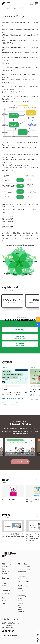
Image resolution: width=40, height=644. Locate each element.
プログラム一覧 (6, 593)
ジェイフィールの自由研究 (24, 569)
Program (6, 590)
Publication (23, 586)
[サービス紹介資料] (38, 320)
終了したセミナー (6, 603)
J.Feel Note (23, 564)
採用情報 (20, 609)
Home (3, 8)
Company (22, 596)
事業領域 (4, 569)
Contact (20, 344)
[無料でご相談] (38, 324)
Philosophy (7, 564)
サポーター (20, 601)
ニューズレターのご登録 (24, 581)
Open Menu (36, 3)
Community (7, 578)
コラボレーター (6, 585)
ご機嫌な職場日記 (22, 571)
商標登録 (20, 605)
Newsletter (20, 330)
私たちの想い (5, 567)
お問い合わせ (32, 4)
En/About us (21, 611)
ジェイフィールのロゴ (23, 603)
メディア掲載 (21, 591)
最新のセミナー (6, 601)
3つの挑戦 (4, 573)
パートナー (5, 583)
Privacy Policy (11, 637)
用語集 (8, 8)
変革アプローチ (6, 571)
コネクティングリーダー (18, 8)
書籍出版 (20, 589)
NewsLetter (23, 576)
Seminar (20, 337)
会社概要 (20, 599)
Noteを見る (20, 462)
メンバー (4, 581)
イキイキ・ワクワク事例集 (24, 567)
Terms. (17, 637)
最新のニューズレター (23, 579)
